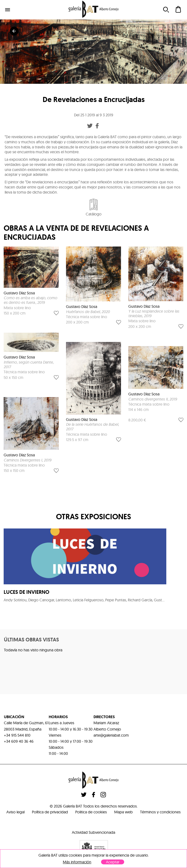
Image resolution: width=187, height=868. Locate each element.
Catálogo (94, 207)
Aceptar (113, 862)
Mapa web (123, 812)
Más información (77, 862)
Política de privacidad (50, 812)
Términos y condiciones (160, 812)
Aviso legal (15, 812)
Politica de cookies (91, 812)
